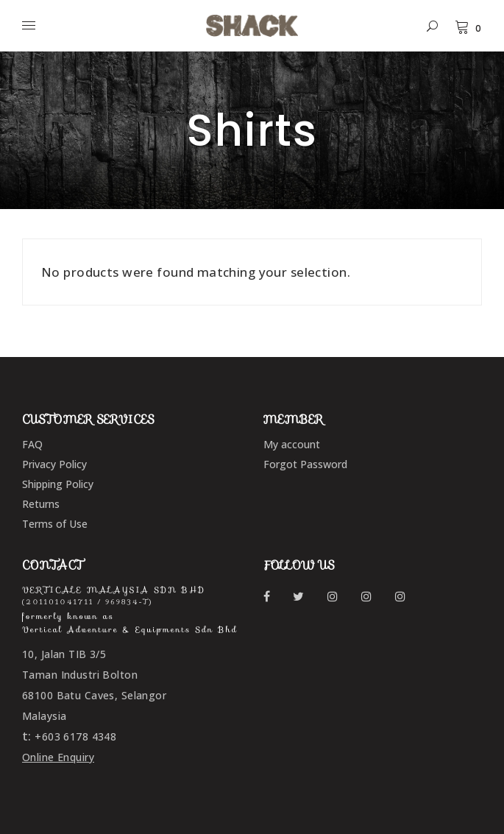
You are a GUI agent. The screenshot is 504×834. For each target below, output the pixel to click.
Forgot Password (305, 464)
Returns (41, 504)
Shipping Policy (58, 484)
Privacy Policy (54, 464)
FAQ (32, 444)
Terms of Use (55, 524)
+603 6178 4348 (75, 736)
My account (292, 444)
